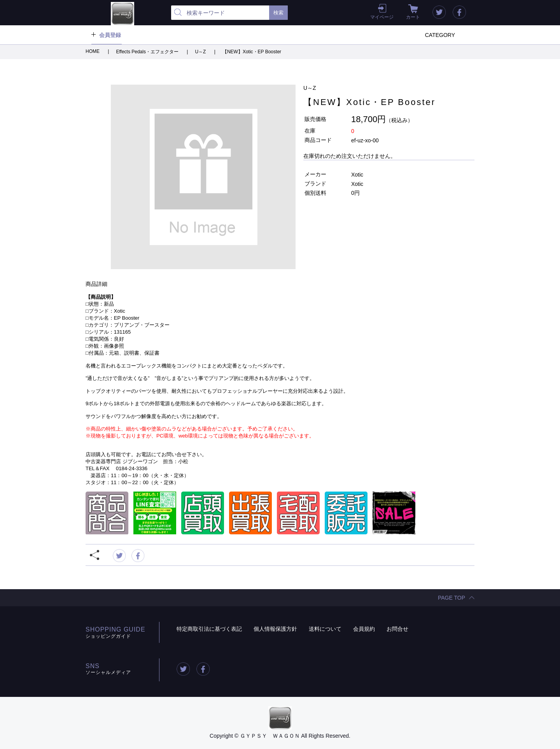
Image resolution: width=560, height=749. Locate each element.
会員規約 (364, 629)
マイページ (382, 17)
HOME (93, 51)
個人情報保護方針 (275, 629)
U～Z (201, 52)
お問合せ (397, 629)
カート (413, 17)
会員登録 (110, 35)
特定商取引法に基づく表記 (209, 629)
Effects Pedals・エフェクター (148, 52)
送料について (325, 629)
